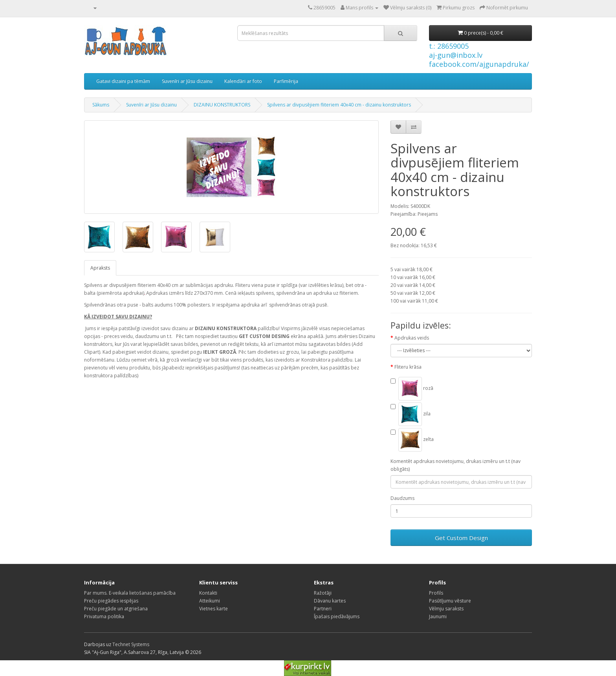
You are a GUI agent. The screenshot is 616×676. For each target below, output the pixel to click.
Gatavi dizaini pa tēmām (123, 81)
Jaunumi (438, 616)
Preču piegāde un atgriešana (116, 609)
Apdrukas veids (412, 338)
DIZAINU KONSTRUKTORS (222, 105)
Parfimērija (286, 81)
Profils (436, 593)
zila (411, 414)
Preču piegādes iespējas (111, 601)
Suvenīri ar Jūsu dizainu (187, 81)
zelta (412, 440)
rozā (412, 389)
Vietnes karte (214, 609)
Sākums (101, 105)
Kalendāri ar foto (243, 81)
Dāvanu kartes (330, 601)
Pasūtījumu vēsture (450, 601)
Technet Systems (131, 644)
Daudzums (402, 498)
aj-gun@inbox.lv (456, 55)
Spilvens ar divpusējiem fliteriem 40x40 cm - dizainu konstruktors (339, 105)
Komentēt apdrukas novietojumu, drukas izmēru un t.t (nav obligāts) (456, 465)
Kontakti (208, 593)
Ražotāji (323, 593)
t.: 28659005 (449, 46)
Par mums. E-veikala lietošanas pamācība (130, 593)
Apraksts (100, 268)
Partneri (323, 609)
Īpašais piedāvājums (337, 616)
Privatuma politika (104, 616)
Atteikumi (210, 601)
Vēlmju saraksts (446, 609)
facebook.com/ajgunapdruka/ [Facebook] (479, 64)
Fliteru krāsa (408, 367)
